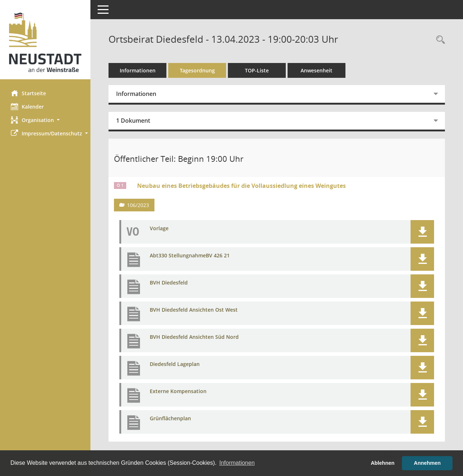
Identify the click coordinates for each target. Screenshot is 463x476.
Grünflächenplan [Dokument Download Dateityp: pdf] (170, 419)
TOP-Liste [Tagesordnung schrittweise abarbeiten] (257, 70)
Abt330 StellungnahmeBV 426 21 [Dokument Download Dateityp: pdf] (190, 256)
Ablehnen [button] (383, 463)
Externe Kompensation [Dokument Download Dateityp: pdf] (178, 391)
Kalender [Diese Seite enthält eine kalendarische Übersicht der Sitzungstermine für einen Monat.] (27, 106)
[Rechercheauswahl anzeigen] (439, 40)
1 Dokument (133, 121)
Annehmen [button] (427, 463)
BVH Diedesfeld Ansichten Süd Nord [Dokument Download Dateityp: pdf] (194, 337)
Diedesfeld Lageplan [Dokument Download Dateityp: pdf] (175, 364)
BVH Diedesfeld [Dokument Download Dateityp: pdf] (169, 283)
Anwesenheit (317, 70)
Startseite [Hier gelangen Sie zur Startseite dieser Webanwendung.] (28, 93)
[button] (45, 120)
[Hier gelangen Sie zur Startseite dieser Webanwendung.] (45, 42)
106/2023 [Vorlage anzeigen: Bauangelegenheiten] (138, 205)
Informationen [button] (237, 463)
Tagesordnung (197, 70)
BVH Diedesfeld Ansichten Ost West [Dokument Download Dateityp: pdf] (194, 310)
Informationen (138, 70)
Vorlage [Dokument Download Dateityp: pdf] (159, 229)
